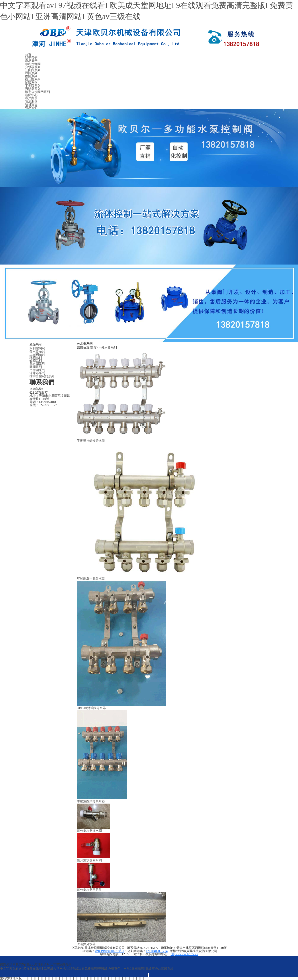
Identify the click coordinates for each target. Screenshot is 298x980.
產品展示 (31, 61)
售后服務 (31, 101)
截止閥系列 (33, 80)
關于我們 (31, 58)
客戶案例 (31, 98)
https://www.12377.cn (184, 954)
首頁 (28, 55)
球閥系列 (31, 73)
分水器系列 (33, 67)
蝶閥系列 (31, 76)
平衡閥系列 (33, 86)
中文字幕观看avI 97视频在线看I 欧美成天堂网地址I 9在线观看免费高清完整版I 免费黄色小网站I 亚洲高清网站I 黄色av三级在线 (87, 969)
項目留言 (31, 104)
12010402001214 (157, 951)
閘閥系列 (31, 83)
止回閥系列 (33, 70)
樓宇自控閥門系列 (37, 92)
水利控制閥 (33, 64)
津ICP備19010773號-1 (109, 951)
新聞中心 (31, 95)
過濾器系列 (33, 89)
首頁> (94, 347)
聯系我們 (31, 108)
